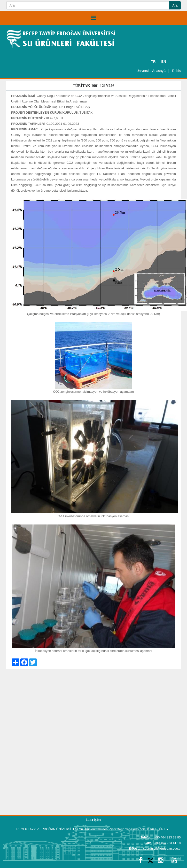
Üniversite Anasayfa (151, 71)
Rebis (176, 71)
